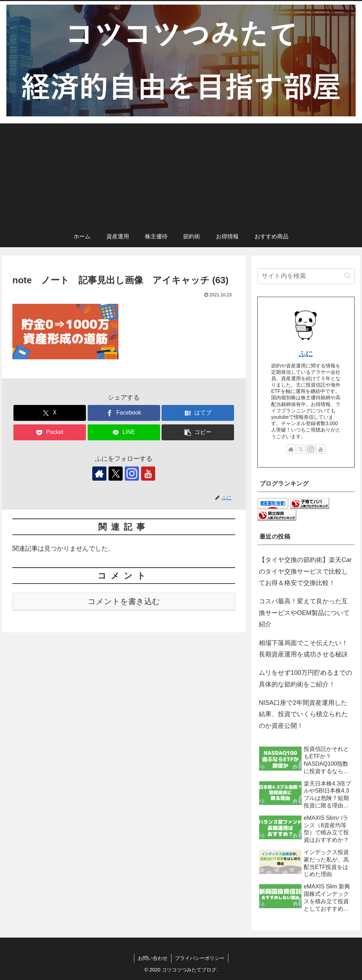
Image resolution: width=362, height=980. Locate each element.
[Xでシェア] (50, 413)
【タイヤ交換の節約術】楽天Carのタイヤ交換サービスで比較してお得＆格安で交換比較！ (305, 571)
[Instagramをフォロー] (132, 474)
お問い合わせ (153, 958)
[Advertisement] (181, 173)
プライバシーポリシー (200, 958)
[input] (306, 276)
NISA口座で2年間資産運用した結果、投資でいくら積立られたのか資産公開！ (303, 714)
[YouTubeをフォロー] (148, 474)
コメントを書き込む (124, 601)
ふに (306, 354)
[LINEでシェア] (124, 432)
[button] (198, 432)
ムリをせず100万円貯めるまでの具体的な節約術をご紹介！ (305, 678)
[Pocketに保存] (50, 432)
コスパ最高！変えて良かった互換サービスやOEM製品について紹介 (304, 613)
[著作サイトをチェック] (99, 474)
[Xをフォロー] (116, 474)
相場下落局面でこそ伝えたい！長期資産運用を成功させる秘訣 (303, 649)
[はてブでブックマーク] (198, 413)
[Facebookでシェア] (124, 413)
